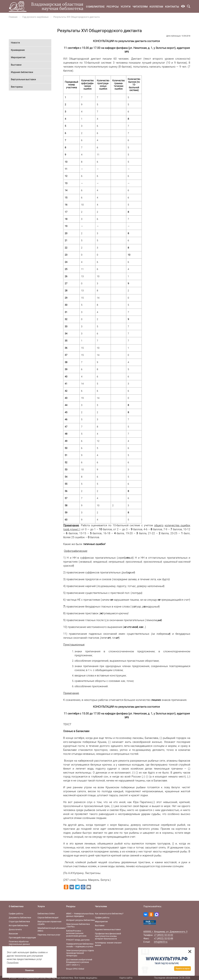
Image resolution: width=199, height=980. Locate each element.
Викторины (17, 87)
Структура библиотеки (19, 922)
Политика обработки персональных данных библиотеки (19, 944)
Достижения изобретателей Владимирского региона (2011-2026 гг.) (79, 962)
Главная (13, 17)
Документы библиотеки (20, 918)
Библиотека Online (46, 914)
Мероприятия (18, 57)
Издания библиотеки (22, 72)
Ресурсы (113, 7)
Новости (15, 43)
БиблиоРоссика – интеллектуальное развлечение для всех (76, 933)
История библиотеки (18, 926)
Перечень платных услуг (49, 935)
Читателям (140, 7)
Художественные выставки (108, 929)
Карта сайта (126, 978)
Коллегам (156, 7)
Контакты (172, 7)
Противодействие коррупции (22, 938)
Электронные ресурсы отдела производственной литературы (80, 953)
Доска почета (15, 929)
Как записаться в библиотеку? (109, 914)
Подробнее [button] (13, 963)
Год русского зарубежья (35, 17)
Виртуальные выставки (23, 79)
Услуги (126, 7)
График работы (16, 914)
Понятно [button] (30, 970)
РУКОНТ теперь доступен (78, 940)
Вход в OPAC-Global (75, 969)
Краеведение (18, 50)
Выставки (16, 65)
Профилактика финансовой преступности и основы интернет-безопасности (108, 936)
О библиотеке (95, 7)
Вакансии (13, 934)
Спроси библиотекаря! (48, 918)
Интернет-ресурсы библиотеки (80, 920)
